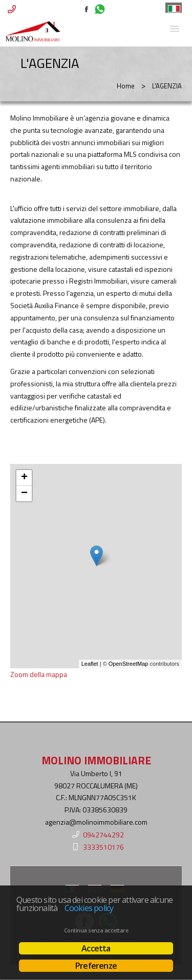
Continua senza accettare (96, 930)
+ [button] (24, 478)
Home (126, 86)
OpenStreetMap (129, 664)
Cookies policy (89, 908)
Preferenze (96, 966)
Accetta (96, 948)
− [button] (24, 494)
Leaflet (90, 664)
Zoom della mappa (39, 674)
